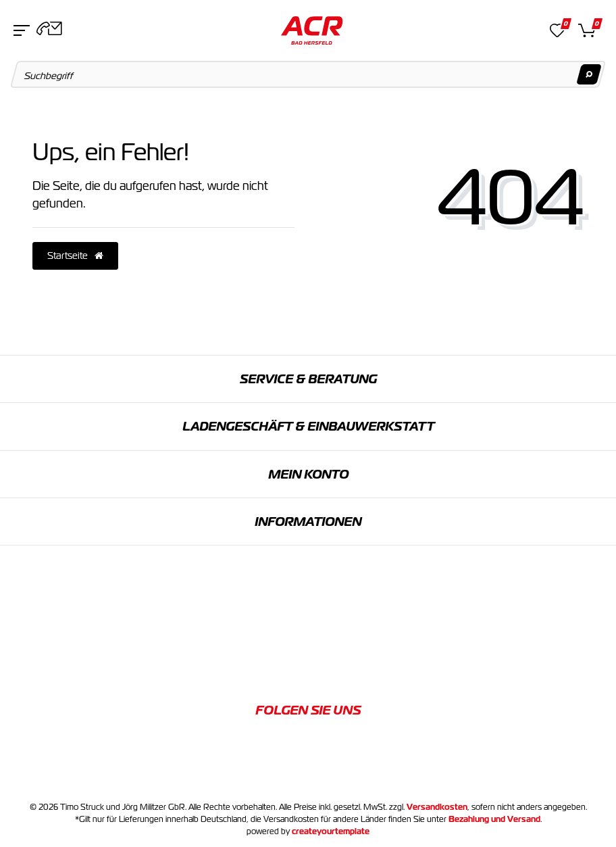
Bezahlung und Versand (494, 819)
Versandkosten (437, 807)
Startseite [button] (75, 256)
